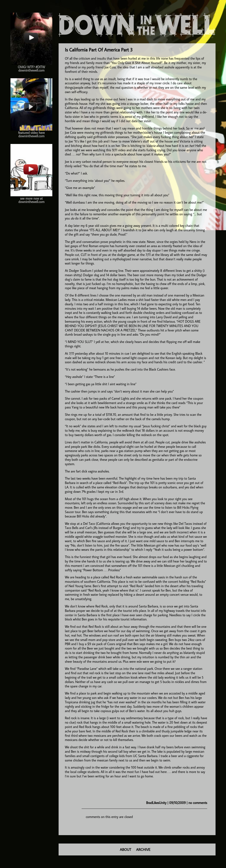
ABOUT (126, 849)
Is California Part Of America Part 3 (99, 50)
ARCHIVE (143, 849)
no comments (198, 803)
